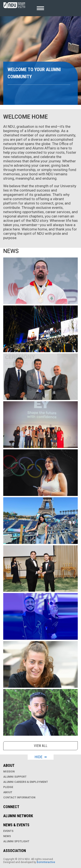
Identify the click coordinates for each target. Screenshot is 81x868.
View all (41, 746)
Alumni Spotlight (16, 841)
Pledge (8, 787)
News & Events (16, 825)
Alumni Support (15, 777)
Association (15, 851)
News (7, 836)
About (9, 765)
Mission (9, 772)
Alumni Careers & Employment (26, 782)
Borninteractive (46, 862)
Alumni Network (18, 816)
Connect (11, 807)
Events (8, 831)
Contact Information (19, 798)
